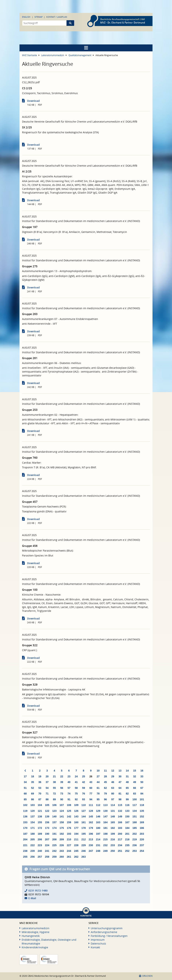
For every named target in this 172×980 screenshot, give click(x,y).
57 (69, 788)
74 (69, 794)
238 (25, 851)
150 (127, 816)
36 (40, 782)
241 (47, 851)
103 (33, 805)
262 (76, 857)
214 (98, 839)
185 (135, 828)
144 (84, 816)
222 (33, 845)
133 (127, 811)
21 (54, 776)
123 (54, 811)
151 (135, 816)
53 (40, 788)
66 (135, 788)
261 (69, 857)
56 (62, 788)
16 (142, 771)
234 (120, 845)
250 (113, 851)
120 (33, 811)
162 (91, 822)
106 (54, 805)
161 (84, 822)
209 (62, 839)
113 (105, 805)
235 (127, 845)
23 (69, 776)
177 (76, 828)
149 (120, 816)
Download (33, 101)
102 (25, 805)
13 (120, 771)
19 (40, 776)
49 (135, 782)
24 (76, 776)
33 (142, 776)
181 (105, 828)
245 (76, 851)
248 (98, 851)
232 (105, 845)
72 (54, 794)
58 (76, 788)
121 (40, 811)
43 (91, 782)
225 (54, 845)
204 (25, 839)
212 (84, 839)
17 (25, 776)
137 (33, 816)
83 (135, 794)
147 (105, 816)
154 (33, 822)
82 (127, 794)
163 (98, 822)
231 (98, 845)
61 (98, 788)
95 (98, 799)
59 (84, 788)
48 (127, 782)
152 (142, 816)
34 (25, 782)
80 (113, 794)
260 (62, 857)
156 (47, 822)
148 (113, 816)
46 (113, 782)
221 (25, 845)
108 (69, 805)
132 (120, 811)
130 (105, 811)
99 (127, 799)
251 (120, 851)
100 (135, 799)
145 (91, 816)
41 (76, 782)
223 (40, 845)
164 (105, 822)
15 (135, 771)
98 (120, 799)
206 (40, 839)
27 (98, 776)
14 (127, 771)
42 (84, 782)
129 (98, 811)
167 (127, 822)
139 (47, 816)
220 (142, 839)
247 (91, 851)
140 (54, 816)
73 (62, 794)
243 (62, 851)
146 (98, 816)
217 (120, 839)
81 (120, 794)
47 (120, 782)
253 (135, 851)
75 (76, 794)
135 (142, 811)
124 (62, 811)
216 (113, 839)
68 (25, 794)
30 (120, 776)
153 (25, 822)
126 (76, 811)
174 (54, 828)
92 (76, 799)
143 (76, 816)
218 (127, 839)
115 (120, 805)
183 (120, 828)
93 (84, 799)
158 (62, 822)
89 (54, 799)
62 (105, 788)
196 (91, 834)
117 (135, 805)
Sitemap (39, 17)
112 (98, 805)
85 (25, 799)
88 (47, 799)
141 (62, 816)
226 (62, 845)
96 (105, 799)
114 (113, 805)
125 (69, 811)
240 (40, 851)
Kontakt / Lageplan (57, 17)
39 (62, 782)
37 (47, 782)
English (26, 17)
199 (113, 834)
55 (54, 788)
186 (142, 828)
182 (113, 828)
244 (69, 851)
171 (33, 828)
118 (142, 805)
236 (135, 845)
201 (127, 834)
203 (142, 834)
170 (25, 828)
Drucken (146, 976)
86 (33, 799)
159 (69, 822)
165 (113, 822)
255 (25, 857)
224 (47, 845)
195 (84, 834)
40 (69, 782)
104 (40, 805)
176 (69, 828)
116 (127, 805)
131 (113, 811)
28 (105, 776)
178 (84, 828)
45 (105, 782)
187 (25, 834)
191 (54, 834)
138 (40, 816)
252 (127, 851)
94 (91, 799)
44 (98, 782)
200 (120, 834)
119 (25, 811)
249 (105, 851)
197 (98, 834)
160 (76, 822)
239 (33, 851)
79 (105, 794)
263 (84, 857)
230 (91, 845)
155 (40, 822)
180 (98, 828)
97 (113, 799)
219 (135, 839)
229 (84, 845)
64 (120, 788)
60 (91, 788)
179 (91, 828)
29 (113, 776)
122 (47, 811)
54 (47, 788)
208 (54, 839)
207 (47, 839)
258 (47, 857)
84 (142, 794)
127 (84, 811)
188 (33, 834)
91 (69, 799)
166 (120, 822)
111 (91, 805)
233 (113, 845)
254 (142, 851)
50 (142, 782)
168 (135, 822)
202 (135, 834)
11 (105, 771)
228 (76, 845)
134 (135, 811)
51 (25, 788)
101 (142, 799)
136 (25, 816)
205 (33, 839)
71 (47, 794)
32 (135, 776)
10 (98, 771)
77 (91, 794)
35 (33, 782)
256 (33, 857)
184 (127, 828)
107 (62, 805)
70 (40, 794)
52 (33, 788)
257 (40, 857)
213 (91, 839)
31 (127, 776)
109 (76, 805)
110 (84, 805)
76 (84, 794)
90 (62, 799)
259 (54, 857)
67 (142, 788)
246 (84, 851)
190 (47, 834)
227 (69, 845)
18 (33, 776)
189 (40, 834)
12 (113, 771)
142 (69, 816)
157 (54, 822)
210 (69, 839)
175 (62, 828)
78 (98, 794)
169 (142, 822)
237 (142, 845)
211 (76, 839)
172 (40, 828)
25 (84, 776)
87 (40, 799)
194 (76, 834)
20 (47, 776)
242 (54, 851)
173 (47, 828)
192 (62, 834)
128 (91, 811)
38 (54, 782)
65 (127, 788)
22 (62, 776)
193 (69, 834)
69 (33, 794)
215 (105, 839)
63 (113, 788)
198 (105, 834)
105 (47, 805)
